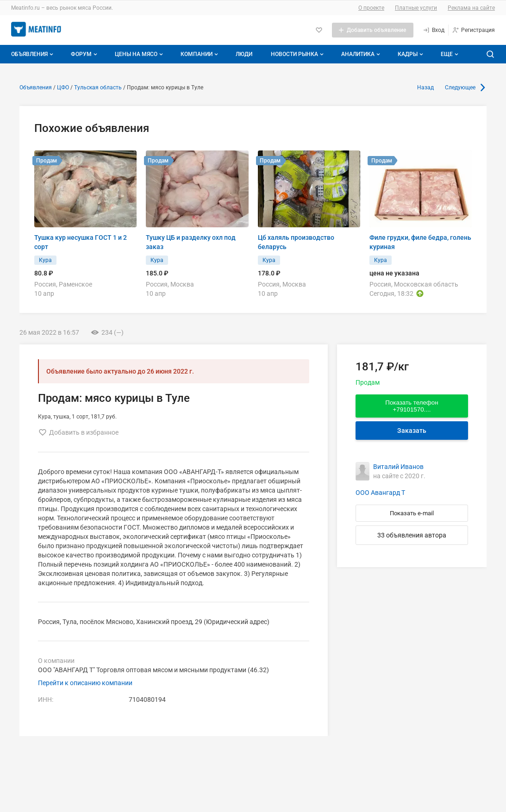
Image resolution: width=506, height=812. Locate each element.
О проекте (371, 8)
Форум (85, 54)
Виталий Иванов (398, 467)
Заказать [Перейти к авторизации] (412, 431)
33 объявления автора (412, 535)
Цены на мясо (140, 54)
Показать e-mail (412, 513)
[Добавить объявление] (373, 30)
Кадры (411, 54)
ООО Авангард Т (380, 493)
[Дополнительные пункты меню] (449, 54)
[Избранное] (319, 30)
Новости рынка (298, 54)
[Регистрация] (473, 30)
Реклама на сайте (471, 8)
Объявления (33, 54)
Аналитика (362, 54)
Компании (200, 54)
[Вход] (434, 30)
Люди (244, 54)
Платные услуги (416, 8)
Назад (425, 87)
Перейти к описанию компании (85, 683)
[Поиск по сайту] (490, 54)
